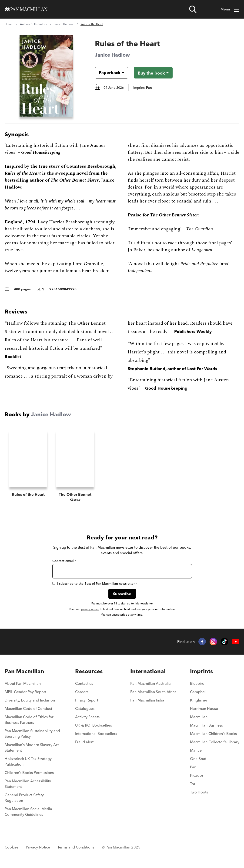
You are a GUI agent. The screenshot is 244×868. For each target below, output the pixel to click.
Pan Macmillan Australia (150, 684)
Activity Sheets (87, 717)
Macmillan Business (206, 726)
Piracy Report (87, 701)
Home (9, 24)
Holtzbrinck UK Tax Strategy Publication (28, 762)
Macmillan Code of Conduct (28, 709)
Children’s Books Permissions (29, 773)
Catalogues (85, 709)
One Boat (198, 759)
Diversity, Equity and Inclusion (30, 701)
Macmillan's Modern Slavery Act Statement (32, 748)
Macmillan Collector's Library (215, 742)
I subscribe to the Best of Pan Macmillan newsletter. (95, 584)
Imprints (201, 672)
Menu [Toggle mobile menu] (230, 9)
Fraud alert (84, 742)
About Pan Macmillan (23, 684)
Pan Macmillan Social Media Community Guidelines (28, 812)
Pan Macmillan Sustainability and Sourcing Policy (32, 734)
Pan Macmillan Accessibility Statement (28, 784)
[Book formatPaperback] (108, 73)
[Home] (26, 9)
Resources (89, 672)
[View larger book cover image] (46, 76)
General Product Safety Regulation (24, 798)
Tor (193, 784)
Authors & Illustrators (33, 24)
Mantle (196, 751)
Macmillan (199, 717)
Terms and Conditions (76, 848)
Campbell (198, 692)
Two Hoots (199, 793)
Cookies (12, 848)
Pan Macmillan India (147, 701)
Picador (197, 776)
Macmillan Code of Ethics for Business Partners (29, 720)
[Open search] (193, 9)
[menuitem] (33, 685)
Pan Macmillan (24, 672)
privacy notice (90, 609)
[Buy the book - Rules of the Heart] (153, 73)
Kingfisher (199, 701)
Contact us (84, 684)
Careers (82, 692)
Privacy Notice (38, 848)
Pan (193, 767)
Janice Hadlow (64, 24)
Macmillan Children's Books (213, 734)
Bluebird (197, 684)
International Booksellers (96, 734)
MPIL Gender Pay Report (25, 692)
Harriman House (204, 709)
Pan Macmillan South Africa (153, 692)
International (148, 672)
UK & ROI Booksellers (94, 726)
